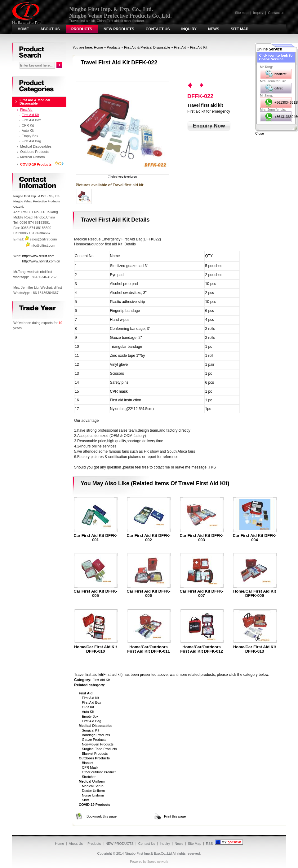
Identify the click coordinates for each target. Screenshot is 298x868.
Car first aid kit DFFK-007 (201, 594)
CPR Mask (90, 767)
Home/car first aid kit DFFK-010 (96, 649)
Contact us (276, 13)
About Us (50, 29)
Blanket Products (95, 754)
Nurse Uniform (93, 795)
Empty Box (90, 716)
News (214, 29)
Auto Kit (88, 712)
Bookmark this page (102, 816)
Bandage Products (96, 735)
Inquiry (258, 13)
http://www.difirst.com (38, 256)
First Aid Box (91, 702)
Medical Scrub (93, 786)
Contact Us (158, 29)
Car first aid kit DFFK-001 (95, 538)
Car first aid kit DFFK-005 (95, 594)
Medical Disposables (36, 146)
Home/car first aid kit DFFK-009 (255, 594)
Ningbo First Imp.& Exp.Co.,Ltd (148, 853)
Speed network (158, 862)
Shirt (85, 800)
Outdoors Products (34, 152)
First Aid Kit (199, 47)
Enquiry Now (209, 126)
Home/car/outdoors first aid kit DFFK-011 (148, 649)
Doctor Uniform (93, 791)
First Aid (180, 47)
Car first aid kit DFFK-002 (148, 538)
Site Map (240, 29)
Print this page (175, 816)
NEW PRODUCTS (119, 29)
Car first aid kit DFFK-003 (201, 538)
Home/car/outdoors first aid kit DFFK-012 (201, 649)
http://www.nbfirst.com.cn (41, 261)
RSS (209, 844)
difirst (278, 88)
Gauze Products (94, 740)
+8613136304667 (283, 117)
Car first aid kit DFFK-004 (254, 538)
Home (23, 29)
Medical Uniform (32, 157)
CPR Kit (88, 707)
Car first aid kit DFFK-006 (148, 594)
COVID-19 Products (36, 164)
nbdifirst (280, 74)
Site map (242, 13)
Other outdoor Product (99, 772)
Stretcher (89, 777)
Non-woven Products (98, 744)
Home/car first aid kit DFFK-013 (255, 649)
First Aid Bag (91, 721)
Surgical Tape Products (99, 749)
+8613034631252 (283, 102)
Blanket (88, 763)
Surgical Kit (91, 730)
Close (260, 133)
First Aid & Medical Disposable (147, 47)
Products (82, 29)
